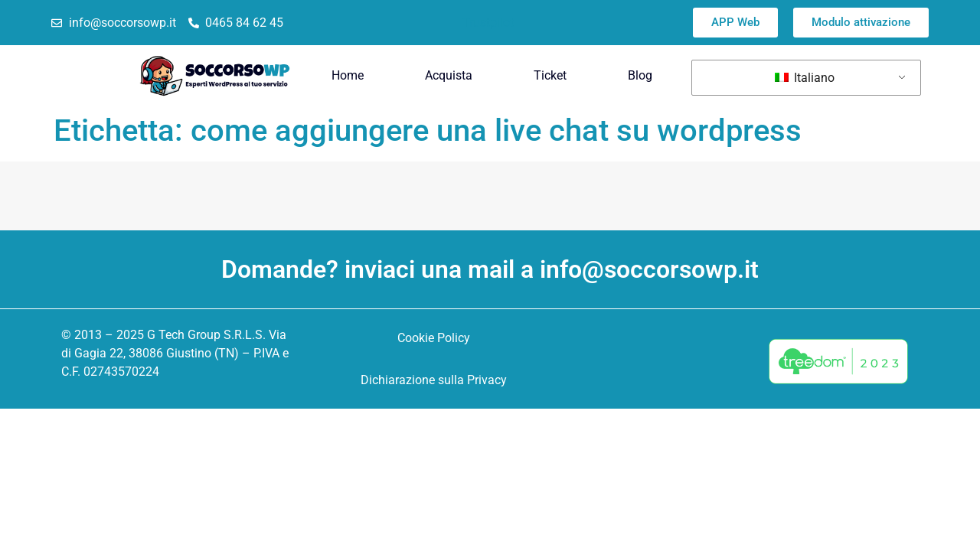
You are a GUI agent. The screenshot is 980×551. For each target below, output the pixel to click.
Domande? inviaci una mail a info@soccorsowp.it (490, 269)
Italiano (805, 78)
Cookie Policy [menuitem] (434, 338)
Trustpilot (488, 23)
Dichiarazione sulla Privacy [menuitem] (434, 380)
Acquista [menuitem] (449, 75)
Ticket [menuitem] (550, 75)
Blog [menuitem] (640, 75)
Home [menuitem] (348, 75)
